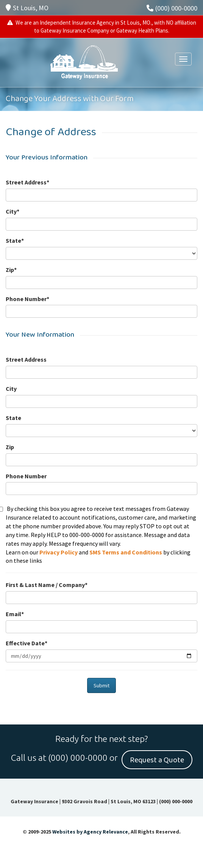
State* (15, 240)
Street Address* (27, 182)
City (11, 389)
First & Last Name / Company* (47, 585)
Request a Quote (157, 760)
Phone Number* (27, 299)
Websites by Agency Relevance (90, 832)
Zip (10, 447)
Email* (15, 614)
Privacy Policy (59, 552)
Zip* (11, 270)
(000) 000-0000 (172, 8)
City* (12, 211)
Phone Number (26, 476)
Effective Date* (27, 643)
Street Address (26, 359)
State (13, 418)
